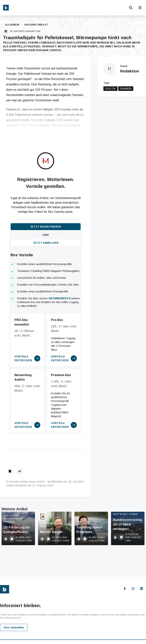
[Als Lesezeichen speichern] (10, 471)
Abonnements (59, 298)
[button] (6, 25)
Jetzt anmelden (46, 243)
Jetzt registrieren (46, 227)
